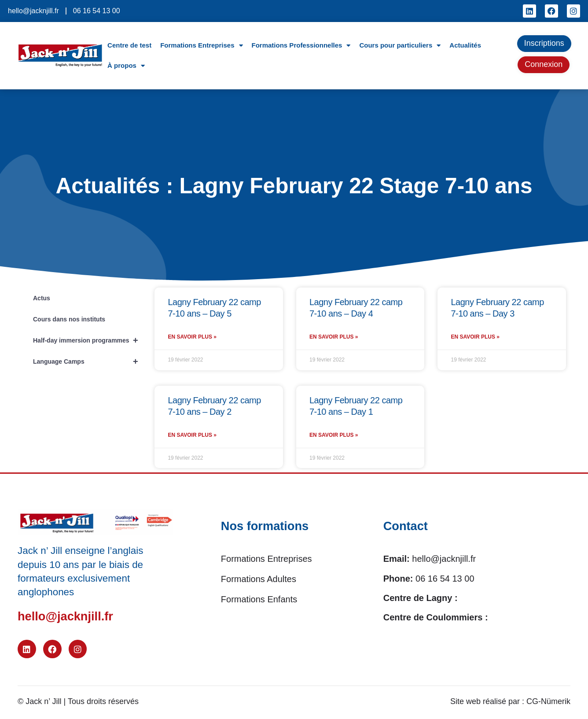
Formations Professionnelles (301, 46)
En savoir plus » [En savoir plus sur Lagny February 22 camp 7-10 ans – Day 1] (334, 438)
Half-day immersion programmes (89, 340)
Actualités (465, 45)
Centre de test (129, 45)
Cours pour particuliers (400, 46)
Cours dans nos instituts (69, 319)
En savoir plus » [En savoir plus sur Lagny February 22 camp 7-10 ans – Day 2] (192, 438)
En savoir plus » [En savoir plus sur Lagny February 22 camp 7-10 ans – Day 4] (334, 338)
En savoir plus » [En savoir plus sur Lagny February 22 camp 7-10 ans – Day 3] (475, 338)
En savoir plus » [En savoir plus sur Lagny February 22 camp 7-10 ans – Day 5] (192, 338)
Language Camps (89, 361)
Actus (42, 298)
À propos (126, 66)
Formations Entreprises (201, 46)
